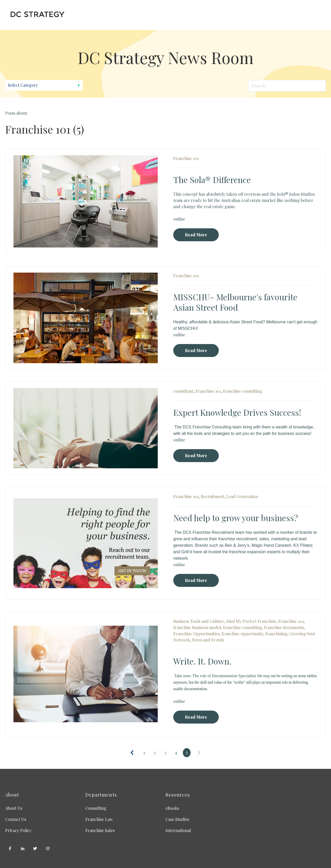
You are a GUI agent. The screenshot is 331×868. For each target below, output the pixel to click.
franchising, (277, 634)
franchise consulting (242, 391)
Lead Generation (242, 496)
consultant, (184, 391)
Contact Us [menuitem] (16, 819)
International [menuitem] (178, 830)
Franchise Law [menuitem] (99, 819)
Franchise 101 (186, 158)
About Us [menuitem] (14, 808)
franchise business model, (198, 627)
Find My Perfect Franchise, (252, 621)
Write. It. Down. (202, 661)
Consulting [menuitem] (96, 808)
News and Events (208, 640)
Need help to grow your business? (236, 518)
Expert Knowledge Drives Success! (237, 412)
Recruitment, (213, 496)
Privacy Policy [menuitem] (18, 830)
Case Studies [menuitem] (177, 819)
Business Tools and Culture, (199, 621)
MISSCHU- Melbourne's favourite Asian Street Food (235, 302)
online (179, 219)
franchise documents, (284, 627)
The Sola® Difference (212, 180)
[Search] (287, 86)
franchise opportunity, (243, 634)
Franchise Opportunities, (197, 634)
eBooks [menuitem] (172, 808)
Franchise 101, (209, 391)
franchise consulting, (243, 627)
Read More (196, 235)
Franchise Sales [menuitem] (100, 830)
